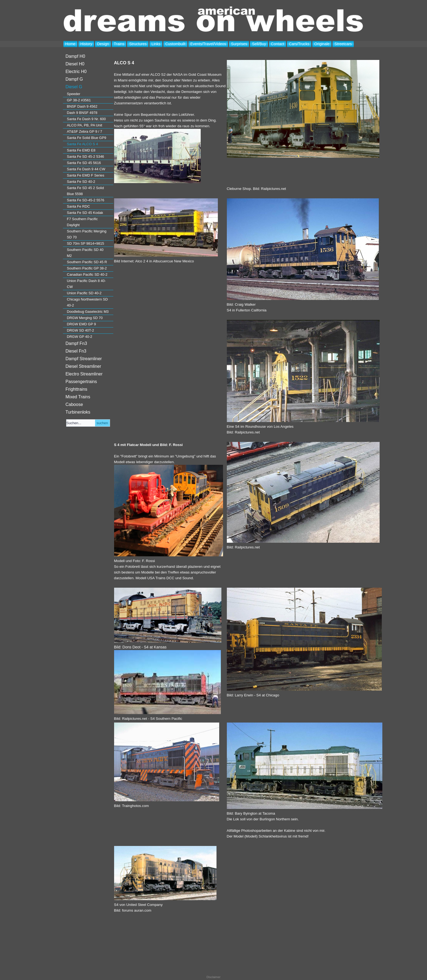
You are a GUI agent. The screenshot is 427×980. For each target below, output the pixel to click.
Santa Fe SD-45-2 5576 (86, 200)
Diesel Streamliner (83, 366)
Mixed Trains (78, 397)
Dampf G (74, 79)
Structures (138, 44)
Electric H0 (76, 72)
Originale (322, 44)
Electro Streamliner (84, 374)
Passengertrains (81, 382)
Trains (119, 44)
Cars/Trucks (299, 44)
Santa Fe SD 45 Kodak (85, 213)
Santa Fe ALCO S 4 (83, 144)
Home (70, 44)
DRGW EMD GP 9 (82, 324)
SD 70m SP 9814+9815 (86, 243)
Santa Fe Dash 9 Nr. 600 (86, 119)
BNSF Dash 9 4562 (82, 106)
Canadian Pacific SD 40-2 (87, 274)
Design (103, 44)
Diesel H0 (75, 64)
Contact (277, 44)
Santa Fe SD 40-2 (81, 182)
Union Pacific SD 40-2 (84, 293)
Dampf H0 (75, 56)
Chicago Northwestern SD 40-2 (87, 302)
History (86, 44)
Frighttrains (77, 389)
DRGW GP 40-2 (80, 337)
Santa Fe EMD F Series (86, 175)
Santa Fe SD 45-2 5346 (86, 157)
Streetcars (343, 44)
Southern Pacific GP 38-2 (87, 268)
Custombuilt (175, 44)
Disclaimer (213, 977)
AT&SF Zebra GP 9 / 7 (85, 131)
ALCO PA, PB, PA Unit (85, 125)
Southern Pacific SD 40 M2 (85, 253)
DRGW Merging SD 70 (85, 318)
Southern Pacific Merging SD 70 (87, 234)
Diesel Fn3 (76, 351)
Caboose (74, 404)
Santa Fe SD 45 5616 (84, 163)
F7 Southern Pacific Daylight (82, 222)
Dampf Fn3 (76, 343)
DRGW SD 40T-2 (81, 330)
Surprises (239, 44)
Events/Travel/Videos (208, 44)
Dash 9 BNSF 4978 (82, 113)
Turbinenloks (78, 412)
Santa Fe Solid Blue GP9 (87, 138)
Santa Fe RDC (79, 206)
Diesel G (74, 87)
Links (156, 44)
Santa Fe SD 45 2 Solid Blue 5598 (86, 191)
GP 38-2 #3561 (79, 100)
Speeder (74, 94)
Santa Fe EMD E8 (81, 150)
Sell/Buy (259, 44)
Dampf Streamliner (84, 359)
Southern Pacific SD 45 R (87, 262)
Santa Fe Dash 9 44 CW (86, 169)
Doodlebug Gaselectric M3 (88, 312)
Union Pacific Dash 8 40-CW (86, 284)
